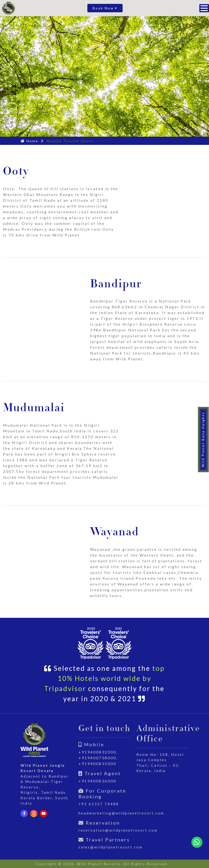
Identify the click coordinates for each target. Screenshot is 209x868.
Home (29, 141)
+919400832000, (98, 752)
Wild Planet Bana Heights (203, 440)
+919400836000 (97, 781)
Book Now (105, 8)
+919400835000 (97, 764)
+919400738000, (98, 758)
